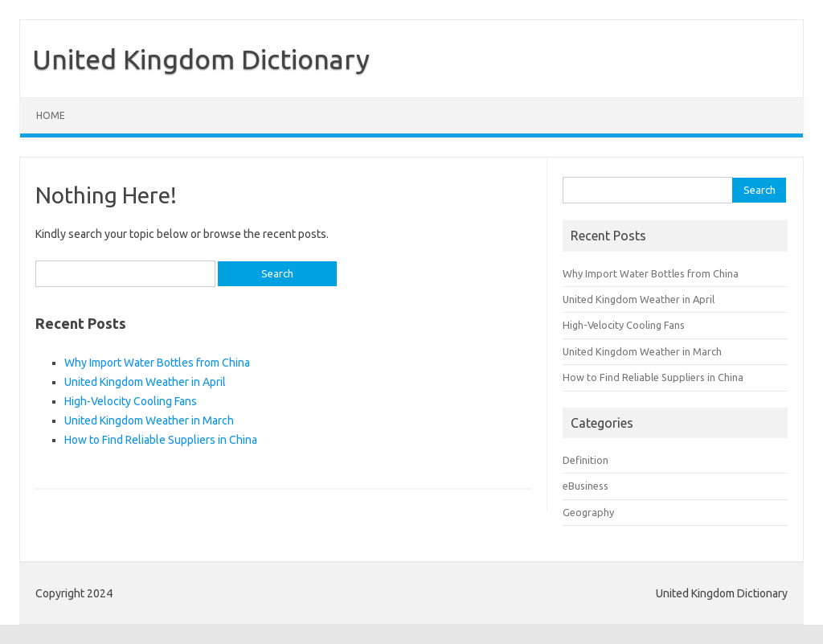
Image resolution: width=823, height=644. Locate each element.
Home (51, 115)
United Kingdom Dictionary (201, 59)
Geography (588, 512)
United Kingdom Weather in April (145, 382)
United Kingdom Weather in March (149, 420)
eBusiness (586, 486)
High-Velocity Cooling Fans (131, 401)
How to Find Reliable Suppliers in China (161, 440)
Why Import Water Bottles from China (157, 363)
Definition (586, 460)
